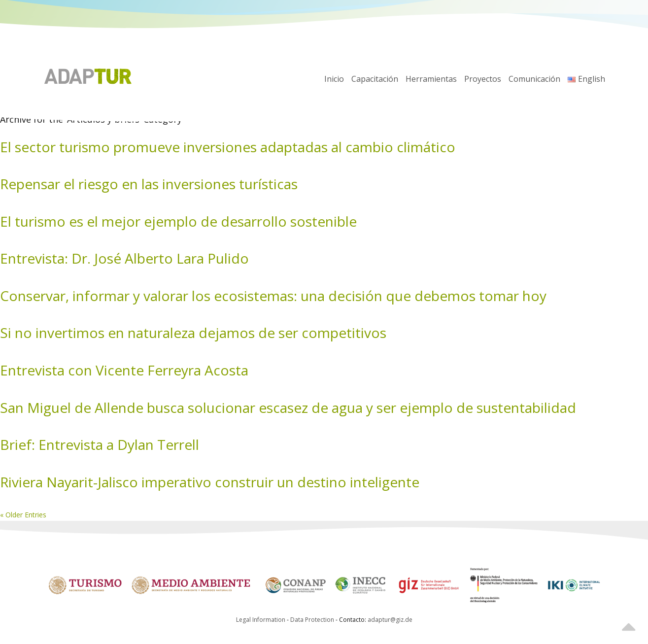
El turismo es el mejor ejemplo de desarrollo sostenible (178, 221)
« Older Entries (23, 515)
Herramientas (431, 79)
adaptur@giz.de (390, 620)
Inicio (334, 79)
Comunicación (534, 79)
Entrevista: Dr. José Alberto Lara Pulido (124, 258)
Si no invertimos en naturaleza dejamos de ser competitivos (193, 333)
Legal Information (261, 620)
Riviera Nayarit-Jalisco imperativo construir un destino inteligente (210, 482)
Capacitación (375, 79)
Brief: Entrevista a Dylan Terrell (100, 444)
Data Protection (313, 620)
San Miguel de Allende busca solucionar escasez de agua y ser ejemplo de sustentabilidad (288, 407)
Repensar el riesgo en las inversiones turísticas (149, 184)
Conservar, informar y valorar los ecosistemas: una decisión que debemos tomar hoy (273, 296)
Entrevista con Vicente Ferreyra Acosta (124, 370)
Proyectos (483, 79)
